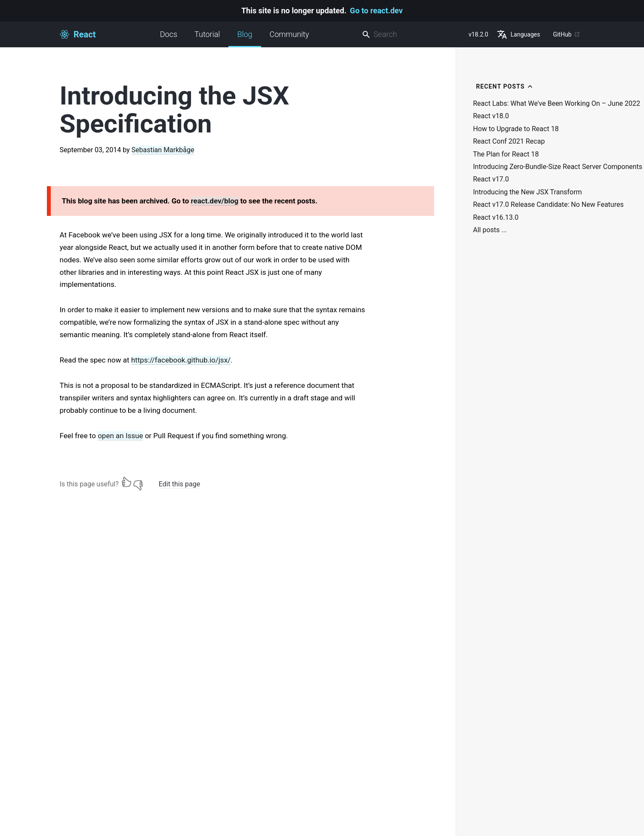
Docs (169, 34)
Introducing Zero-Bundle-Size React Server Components (558, 167)
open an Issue (120, 436)
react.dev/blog (214, 201)
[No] (138, 482)
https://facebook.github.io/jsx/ (181, 360)
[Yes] (126, 482)
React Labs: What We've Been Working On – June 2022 (557, 104)
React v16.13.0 (496, 218)
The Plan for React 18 (506, 154)
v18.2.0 (478, 34)
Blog (245, 38)
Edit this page (179, 484)
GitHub (566, 34)
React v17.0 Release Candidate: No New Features (548, 205)
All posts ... (490, 230)
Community (290, 34)
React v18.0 (491, 116)
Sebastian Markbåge (163, 150)
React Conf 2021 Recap (509, 141)
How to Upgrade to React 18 (516, 129)
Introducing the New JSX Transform (528, 192)
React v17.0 (491, 179)
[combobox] (412, 35)
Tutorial (207, 34)
